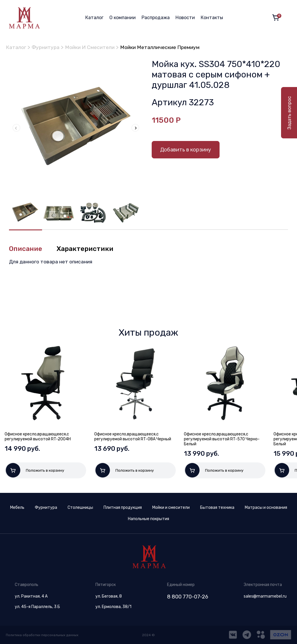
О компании (123, 18)
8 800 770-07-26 (188, 597)
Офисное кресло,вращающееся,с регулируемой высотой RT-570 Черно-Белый (222, 439)
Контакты (212, 18)
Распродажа (156, 18)
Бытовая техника (217, 508)
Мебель (17, 508)
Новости (185, 18)
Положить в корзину (35, 470)
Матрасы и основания (266, 508)
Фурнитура (47, 47)
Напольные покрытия (148, 519)
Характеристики (87, 249)
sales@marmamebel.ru (265, 596)
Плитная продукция (123, 508)
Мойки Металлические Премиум (164, 47)
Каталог (94, 18)
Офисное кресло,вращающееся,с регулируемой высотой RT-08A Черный (133, 437)
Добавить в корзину (186, 149)
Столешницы (80, 508)
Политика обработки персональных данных (43, 635)
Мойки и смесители (171, 508)
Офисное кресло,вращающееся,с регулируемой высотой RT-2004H (38, 437)
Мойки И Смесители (92, 47)
